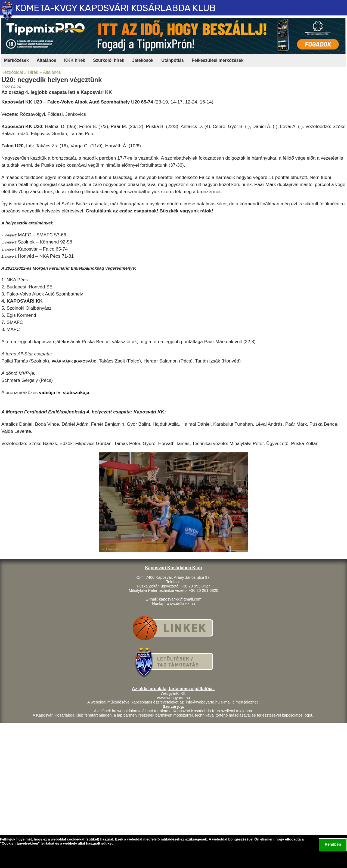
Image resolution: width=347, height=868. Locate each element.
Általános (47, 60)
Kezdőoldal (12, 72)
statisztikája (76, 392)
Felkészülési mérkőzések (218, 60)
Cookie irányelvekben (20, 843)
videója (47, 392)
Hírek (33, 72)
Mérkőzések (16, 60)
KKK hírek (75, 60)
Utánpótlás (173, 60)
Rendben (333, 844)
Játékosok (143, 60)
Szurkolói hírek (109, 60)
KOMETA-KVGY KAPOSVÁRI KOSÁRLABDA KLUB (115, 8)
